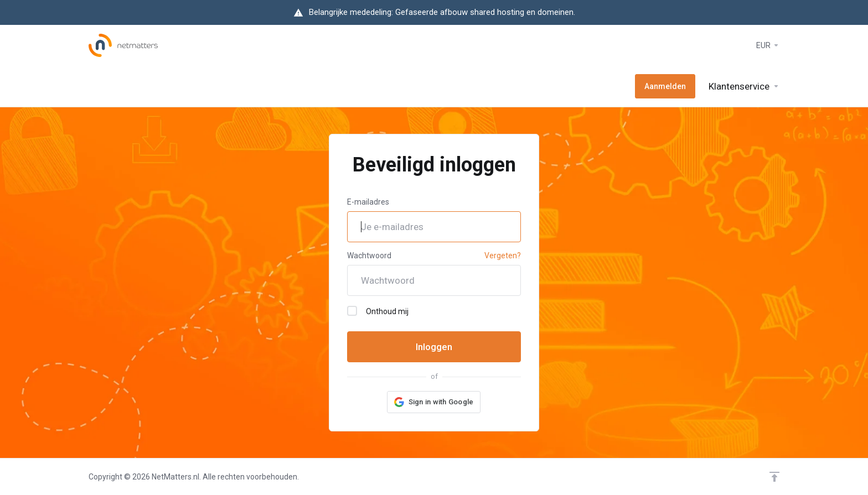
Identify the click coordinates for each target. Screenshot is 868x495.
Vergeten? (503, 256)
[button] (434, 402)
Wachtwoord (369, 256)
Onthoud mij (378, 311)
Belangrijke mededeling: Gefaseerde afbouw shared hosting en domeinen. (442, 12)
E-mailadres (368, 202)
